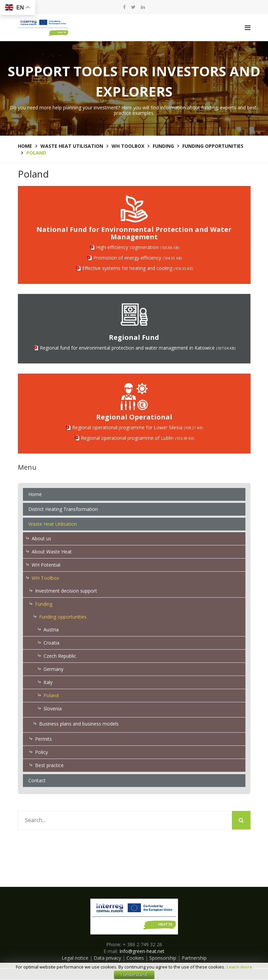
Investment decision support (66, 591)
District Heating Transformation (63, 509)
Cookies (135, 958)
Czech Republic (60, 656)
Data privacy (107, 958)
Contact (37, 780)
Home (35, 494)
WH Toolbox (45, 578)
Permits (43, 739)
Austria (51, 630)
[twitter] (133, 7)
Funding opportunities (63, 617)
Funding (44, 604)
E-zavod (143, 974)
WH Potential (46, 565)
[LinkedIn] (143, 7)
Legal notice (75, 958)
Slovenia (53, 709)
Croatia (51, 643)
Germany (53, 669)
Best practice (49, 765)
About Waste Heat (52, 552)
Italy (48, 682)
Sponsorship (163, 958)
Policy (41, 752)
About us (41, 538)
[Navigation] (248, 28)
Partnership (194, 958)
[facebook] (124, 7)
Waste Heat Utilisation (53, 524)
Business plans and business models (79, 724)
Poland (51, 695)
